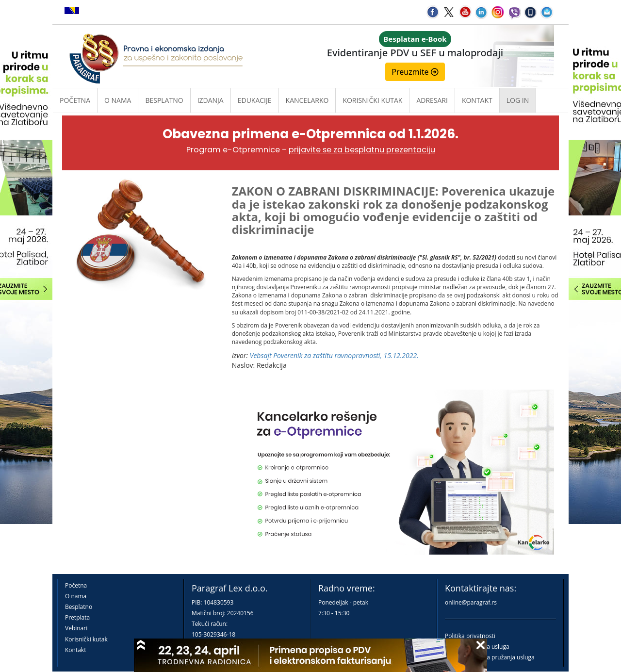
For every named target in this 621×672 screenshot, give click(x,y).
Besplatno (164, 100)
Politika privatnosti (470, 636)
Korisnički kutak (86, 639)
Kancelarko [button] (307, 100)
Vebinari (76, 628)
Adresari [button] (432, 100)
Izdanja (211, 100)
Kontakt (75, 650)
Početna (75, 100)
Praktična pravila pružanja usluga (490, 657)
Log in (518, 100)
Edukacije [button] (255, 100)
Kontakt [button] (477, 100)
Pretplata (77, 617)
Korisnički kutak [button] (372, 100)
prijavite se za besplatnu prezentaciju (362, 150)
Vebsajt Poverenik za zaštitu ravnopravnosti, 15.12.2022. (334, 355)
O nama (118, 100)
